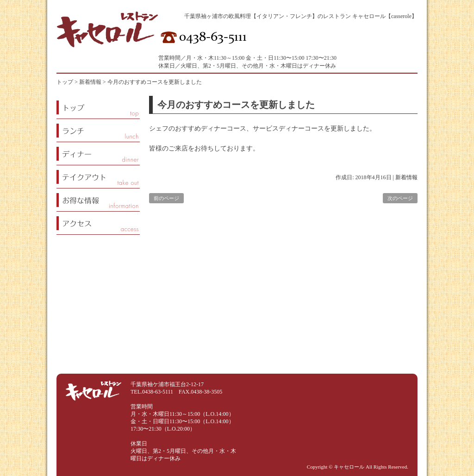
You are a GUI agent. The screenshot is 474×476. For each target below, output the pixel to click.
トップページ (98, 107)
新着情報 (406, 177)
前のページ (166, 198)
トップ (65, 82)
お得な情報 (98, 200)
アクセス (98, 223)
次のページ (400, 198)
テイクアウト (98, 177)
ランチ (98, 130)
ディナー (98, 153)
